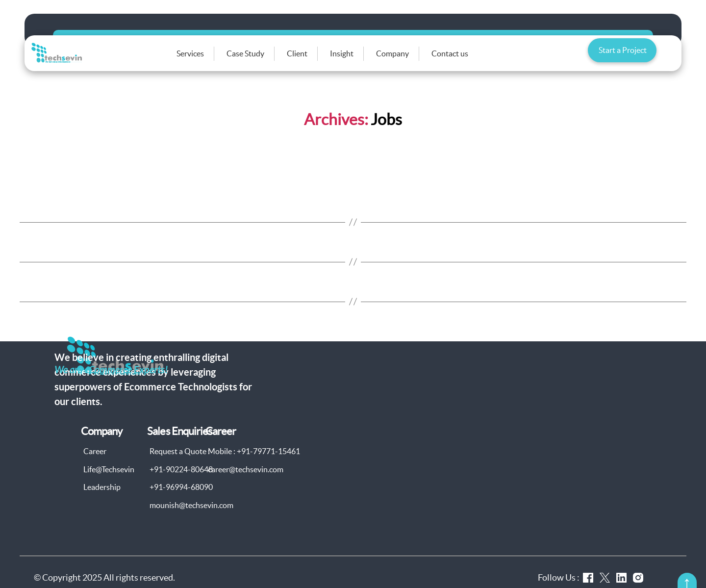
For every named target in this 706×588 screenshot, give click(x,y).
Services (203, 60)
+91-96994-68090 (181, 500)
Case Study (258, 60)
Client (310, 60)
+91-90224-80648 (181, 482)
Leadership (102, 500)
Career (95, 464)
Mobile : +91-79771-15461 (254, 464)
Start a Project (623, 60)
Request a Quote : (180, 464)
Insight (354, 60)
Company (405, 60)
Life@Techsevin (109, 482)
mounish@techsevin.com (191, 518)
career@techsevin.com (246, 482)
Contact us (463, 60)
